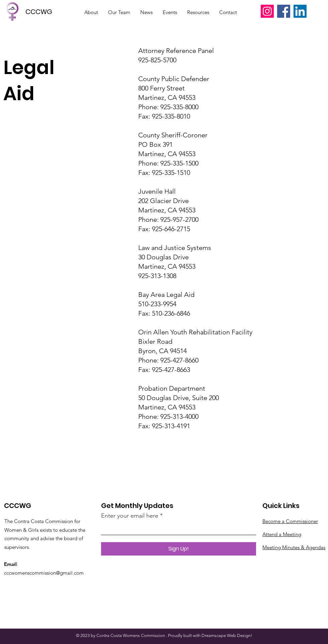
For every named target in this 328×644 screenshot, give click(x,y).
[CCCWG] (41, 12)
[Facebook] (284, 11)
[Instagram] (267, 11)
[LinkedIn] (300, 11)
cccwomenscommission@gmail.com (44, 573)
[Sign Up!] (179, 549)
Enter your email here (130, 516)
